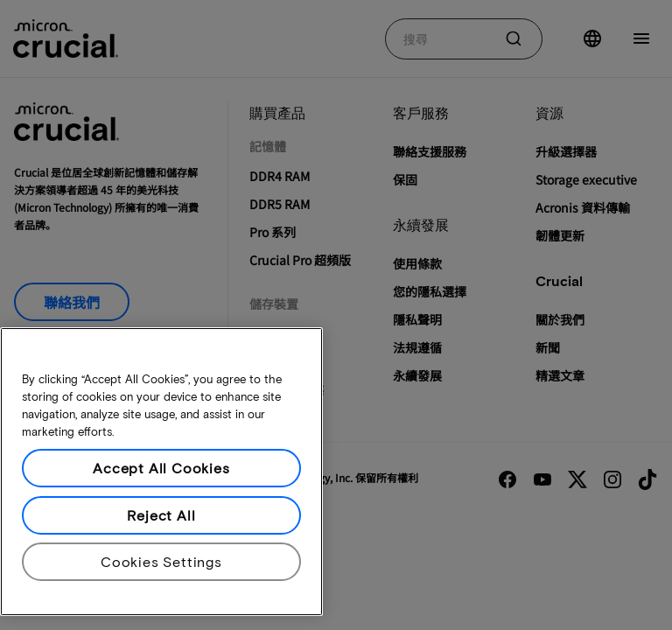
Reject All (161, 515)
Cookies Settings (161, 561)
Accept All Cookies (161, 468)
